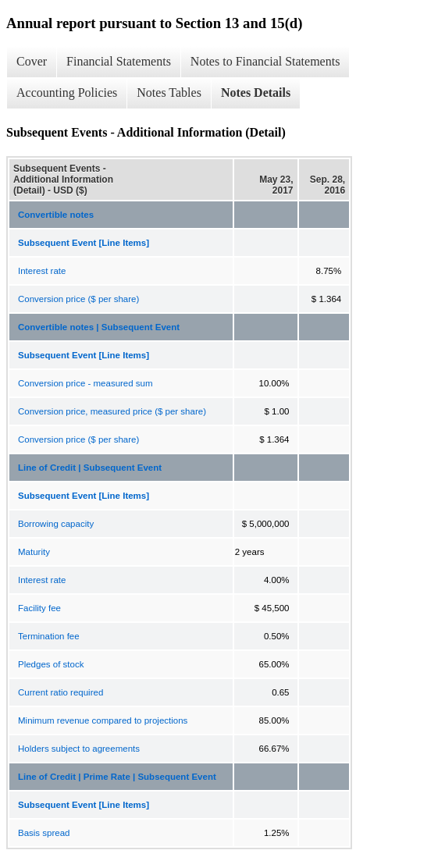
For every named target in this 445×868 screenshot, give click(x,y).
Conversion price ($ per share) (78, 299)
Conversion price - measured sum (85, 383)
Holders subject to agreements (79, 749)
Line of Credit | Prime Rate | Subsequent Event (117, 777)
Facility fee (39, 608)
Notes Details (256, 92)
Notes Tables (169, 92)
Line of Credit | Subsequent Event (90, 468)
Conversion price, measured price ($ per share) (112, 411)
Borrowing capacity (56, 524)
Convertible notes (56, 215)
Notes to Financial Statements (265, 61)
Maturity (34, 552)
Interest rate (42, 271)
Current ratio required (61, 692)
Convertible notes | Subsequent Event (99, 327)
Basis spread (44, 833)
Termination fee (49, 636)
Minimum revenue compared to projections (103, 720)
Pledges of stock (51, 664)
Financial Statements (119, 61)
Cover (32, 61)
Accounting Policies (67, 92)
